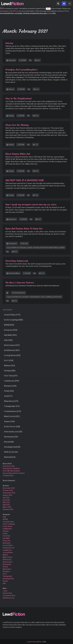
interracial (44, 247)
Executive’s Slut (9, 466)
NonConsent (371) (12, 345)
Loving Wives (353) (12, 355)
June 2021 (6, 500)
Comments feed (9, 595)
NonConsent (8, 562)
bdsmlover (12, 219)
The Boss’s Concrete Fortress (20, 282)
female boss (17, 297)
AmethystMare (14, 273)
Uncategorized (19, 292)
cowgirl (29, 247)
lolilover (11, 89)
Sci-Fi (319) (9, 360)
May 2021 (6, 502)
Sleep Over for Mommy (17, 125)
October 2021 (8, 490)
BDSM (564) (9, 325)
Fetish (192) (9, 391)
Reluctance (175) (11, 401)
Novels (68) (9, 442)
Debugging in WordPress (9, 11)
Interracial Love (9, 547)
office (43, 297)
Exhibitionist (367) (12, 350)
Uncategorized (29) (12, 447)
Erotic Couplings (9, 524)
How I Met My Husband (11, 471)
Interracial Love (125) (13, 431)
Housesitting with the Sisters (14, 473)
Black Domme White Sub (18, 154)
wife (4, 583)
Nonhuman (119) (11, 437)
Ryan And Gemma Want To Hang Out (24, 228)
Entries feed (7, 593)
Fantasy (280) (10, 370)
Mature (5, 555)
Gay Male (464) (10, 335)
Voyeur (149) (9, 421)
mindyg (11, 115)
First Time (7, 536)
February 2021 (8, 509)
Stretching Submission (17, 261)
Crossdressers (8, 521)
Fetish (5, 533)
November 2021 (9, 488)
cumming (36, 247)
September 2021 (9, 493)
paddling (49, 297)
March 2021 (7, 507)
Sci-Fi (5, 574)
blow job (23, 247)
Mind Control (7, 557)
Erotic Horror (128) (12, 426)
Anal (4, 517)
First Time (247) (11, 375)
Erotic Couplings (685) (13, 320)
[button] (58, 4)
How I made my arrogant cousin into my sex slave (31, 204)
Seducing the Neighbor (11, 468)
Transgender (7, 576)
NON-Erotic (7, 559)
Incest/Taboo (8, 545)
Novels (25, 243)
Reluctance (7, 569)
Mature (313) (9, 365)
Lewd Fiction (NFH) (34, 641)
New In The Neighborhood (18, 98)
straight (62, 247)
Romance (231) (10, 386)
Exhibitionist (7, 528)
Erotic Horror (8, 526)
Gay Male (6, 538)
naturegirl (12, 60)
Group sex (7, 540)
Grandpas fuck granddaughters (21, 69)
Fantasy (6, 531)
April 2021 (6, 504)
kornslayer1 (13, 243)
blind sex (16, 247)
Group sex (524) (11, 330)
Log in (5, 591)
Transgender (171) (12, 406)
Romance (6, 571)
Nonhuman (7, 564)
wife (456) (8, 340)
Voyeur (5, 581)
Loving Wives (8, 552)
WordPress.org (8, 598)
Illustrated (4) (10, 457)
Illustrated (7, 543)
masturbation (35, 297)
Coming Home (8, 475)
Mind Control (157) (12, 416)
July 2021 (6, 497)
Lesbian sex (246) (11, 381)
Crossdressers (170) (13, 411)
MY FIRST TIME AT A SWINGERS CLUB (24, 180)
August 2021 (7, 495)
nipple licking (53, 247)
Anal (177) (8, 396)
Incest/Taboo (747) (12, 314)
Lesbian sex (7, 550)
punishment (57, 297)
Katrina (9, 43)
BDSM (23, 60)
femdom (26, 297)
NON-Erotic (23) (11, 452)
